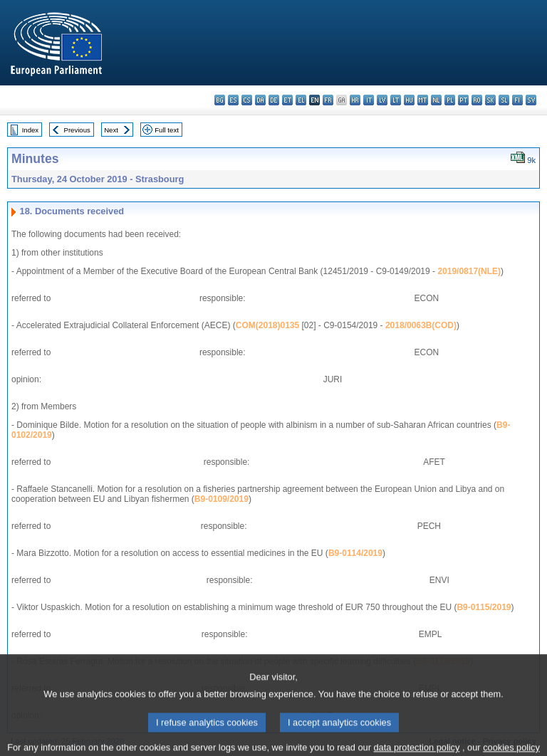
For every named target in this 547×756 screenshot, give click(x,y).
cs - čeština (247, 100)
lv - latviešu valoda (382, 100)
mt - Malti (423, 100)
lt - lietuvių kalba (396, 100)
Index (30, 130)
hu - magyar (409, 100)
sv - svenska (531, 100)
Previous (77, 130)
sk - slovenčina (490, 100)
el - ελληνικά (301, 100)
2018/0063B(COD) (421, 325)
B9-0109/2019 (222, 499)
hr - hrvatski (355, 100)
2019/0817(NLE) (469, 271)
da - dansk (260, 100)
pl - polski (450, 100)
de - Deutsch (274, 100)
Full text (167, 130)
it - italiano (369, 100)
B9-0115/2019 (484, 607)
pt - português (463, 100)
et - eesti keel (287, 100)
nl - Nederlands (436, 100)
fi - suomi (517, 100)
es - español (233, 100)
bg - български (220, 100)
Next (111, 130)
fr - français (328, 100)
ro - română (477, 100)
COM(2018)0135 (267, 325)
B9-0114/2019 (355, 553)
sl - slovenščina (504, 100)
